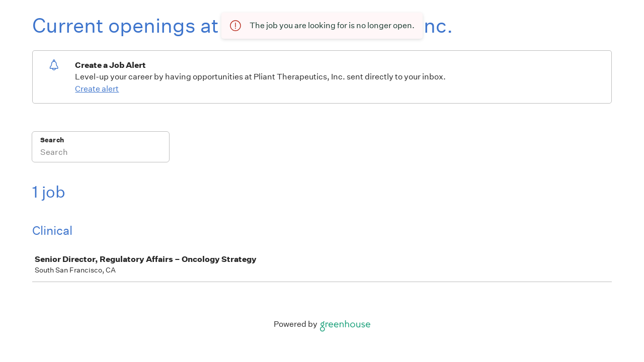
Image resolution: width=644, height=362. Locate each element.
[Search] (101, 153)
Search (52, 140)
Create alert (97, 89)
